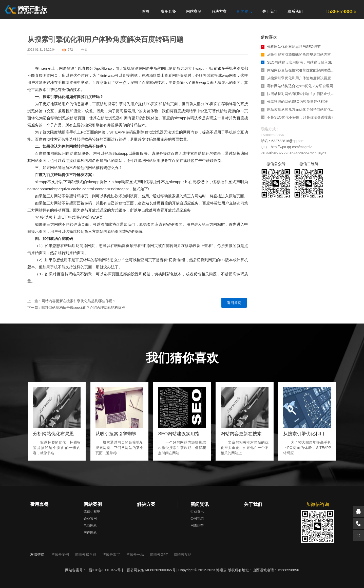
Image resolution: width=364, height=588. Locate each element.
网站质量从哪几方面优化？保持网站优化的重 (299, 109)
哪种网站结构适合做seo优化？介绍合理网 (297, 86)
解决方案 (146, 504)
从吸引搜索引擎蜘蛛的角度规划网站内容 (296, 54)
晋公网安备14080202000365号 (151, 570)
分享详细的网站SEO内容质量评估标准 (294, 102)
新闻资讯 (200, 504)
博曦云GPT (159, 555)
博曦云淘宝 (112, 555)
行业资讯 (197, 511)
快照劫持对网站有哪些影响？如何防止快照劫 (299, 94)
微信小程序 (92, 511)
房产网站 (90, 533)
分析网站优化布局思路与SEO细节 (291, 47)
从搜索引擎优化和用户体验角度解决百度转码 (299, 78)
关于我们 (253, 504)
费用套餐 (39, 504)
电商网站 (90, 526)
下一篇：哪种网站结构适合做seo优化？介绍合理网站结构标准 (76, 308)
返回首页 (234, 303)
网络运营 (197, 526)
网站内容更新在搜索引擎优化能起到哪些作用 (299, 70)
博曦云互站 (183, 555)
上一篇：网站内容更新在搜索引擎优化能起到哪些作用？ (72, 301)
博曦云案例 (61, 555)
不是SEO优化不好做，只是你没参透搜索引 (298, 117)
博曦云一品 (136, 555)
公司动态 (197, 518)
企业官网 (90, 518)
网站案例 (93, 504)
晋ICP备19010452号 (105, 570)
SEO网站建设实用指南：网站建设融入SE (296, 62)
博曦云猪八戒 (86, 555)
